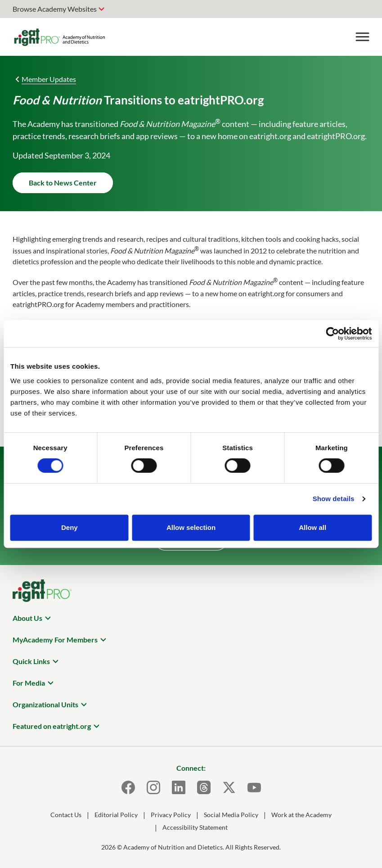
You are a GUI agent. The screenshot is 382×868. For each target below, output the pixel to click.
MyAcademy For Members (55, 640)
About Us (27, 618)
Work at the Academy (301, 815)
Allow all (312, 527)
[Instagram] (153, 787)
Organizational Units (45, 704)
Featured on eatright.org (52, 726)
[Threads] (204, 787)
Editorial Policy (116, 815)
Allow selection (191, 527)
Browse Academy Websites (55, 9)
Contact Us (66, 815)
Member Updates (49, 79)
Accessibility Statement (195, 827)
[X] (229, 787)
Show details (334, 499)
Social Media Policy (231, 815)
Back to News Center (63, 183)
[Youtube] (254, 787)
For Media (29, 683)
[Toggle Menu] (362, 37)
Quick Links (31, 661)
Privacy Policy (171, 815)
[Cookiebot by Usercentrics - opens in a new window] (332, 334)
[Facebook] (128, 787)
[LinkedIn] (179, 787)
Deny (70, 527)
